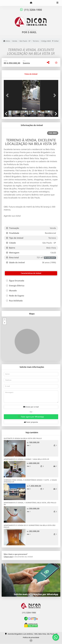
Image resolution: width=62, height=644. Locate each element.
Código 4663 (46, 41)
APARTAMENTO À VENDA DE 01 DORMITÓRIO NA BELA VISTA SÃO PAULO (30, 526)
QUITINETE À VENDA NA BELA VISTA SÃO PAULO (23, 438)
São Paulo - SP (25, 41)
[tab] (11, 74)
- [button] (5, 323)
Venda (15, 41)
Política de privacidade (31, 637)
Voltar (55, 41)
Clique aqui (8, 557)
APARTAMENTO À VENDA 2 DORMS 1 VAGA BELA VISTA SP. (26, 459)
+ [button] (5, 320)
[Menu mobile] (31, 3)
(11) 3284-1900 (33, 10)
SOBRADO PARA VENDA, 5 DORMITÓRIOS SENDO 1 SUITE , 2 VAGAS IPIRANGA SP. (30, 481)
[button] (8, 95)
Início (7, 41)
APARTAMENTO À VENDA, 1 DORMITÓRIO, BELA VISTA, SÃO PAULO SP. (30, 503)
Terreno (36, 41)
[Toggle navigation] (57, 3)
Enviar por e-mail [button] (31, 407)
